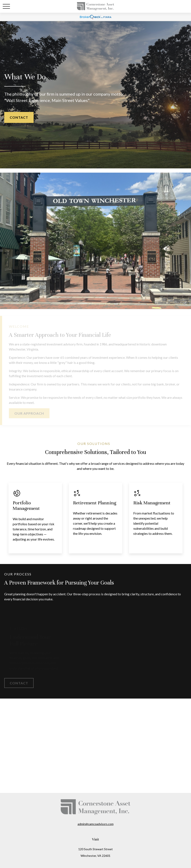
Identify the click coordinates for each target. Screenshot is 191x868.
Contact (19, 117)
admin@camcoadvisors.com (96, 824)
